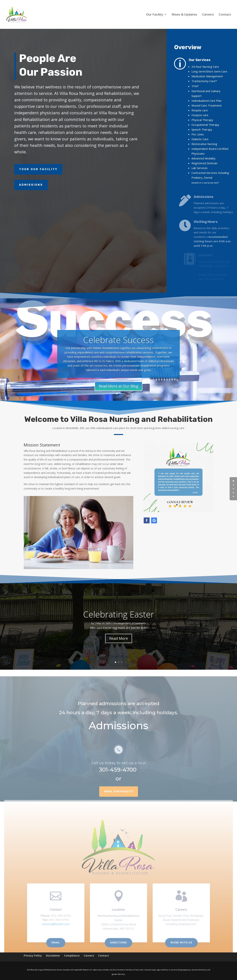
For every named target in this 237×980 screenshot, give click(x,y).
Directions (118, 943)
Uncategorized (121, 623)
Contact (225, 15)
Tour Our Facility (38, 169)
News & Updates (184, 15)
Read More (119, 638)
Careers (208, 15)
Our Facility (155, 15)
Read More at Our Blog (118, 386)
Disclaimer (53, 956)
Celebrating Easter (119, 614)
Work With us (178, 943)
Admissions (31, 185)
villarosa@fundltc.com (59, 925)
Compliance (72, 956)
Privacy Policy (33, 956)
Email (59, 943)
